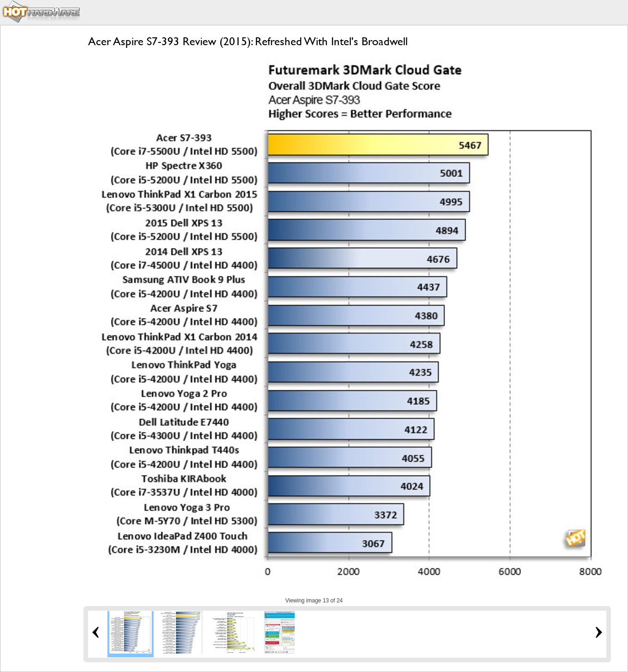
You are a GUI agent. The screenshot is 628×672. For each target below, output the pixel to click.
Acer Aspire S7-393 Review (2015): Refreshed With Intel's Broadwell (248, 41)
